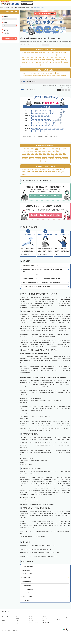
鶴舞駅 (37, 172)
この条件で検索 (9, 39)
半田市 (65, 53)
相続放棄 (30, 73)
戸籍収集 (47, 73)
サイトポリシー (15, 629)
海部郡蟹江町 (32, 62)
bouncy (17, 622)
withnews (4, 622)
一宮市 (40, 53)
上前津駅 (53, 169)
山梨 (36, 116)
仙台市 (33, 131)
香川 (48, 123)
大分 (45, 125)
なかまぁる (31, 620)
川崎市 (43, 131)
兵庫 (36, 120)
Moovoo (4, 620)
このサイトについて (6, 629)
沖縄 (56, 125)
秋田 (43, 111)
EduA (3, 619)
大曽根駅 (63, 169)
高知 (58, 123)
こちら (50, 136)
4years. (44, 615)
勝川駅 (63, 172)
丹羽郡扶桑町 (64, 60)
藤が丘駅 (45, 172)
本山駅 (40, 169)
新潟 (33, 116)
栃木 (49, 113)
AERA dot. (17, 620)
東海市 (48, 57)
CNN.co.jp (17, 617)
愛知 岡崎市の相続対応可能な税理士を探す (45, 215)
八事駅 (40, 172)
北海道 (33, 111)
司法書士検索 (58, 3)
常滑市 (60, 57)
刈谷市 (49, 53)
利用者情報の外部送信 (45, 629)
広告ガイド (9, 630)
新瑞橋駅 (58, 169)
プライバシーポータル (56, 629)
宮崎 (48, 125)
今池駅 (33, 172)
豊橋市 (29, 53)
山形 (49, 111)
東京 (33, 113)
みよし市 (24, 57)
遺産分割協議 (53, 73)
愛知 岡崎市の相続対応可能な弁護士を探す (45, 196)
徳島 (51, 123)
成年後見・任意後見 (37, 75)
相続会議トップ (38, 3)
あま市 (37, 57)
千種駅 (36, 169)
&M (3, 617)
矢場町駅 (28, 172)
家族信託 (58, 73)
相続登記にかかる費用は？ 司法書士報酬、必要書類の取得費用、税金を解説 (38, 556)
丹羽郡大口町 (25, 62)
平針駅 (49, 172)
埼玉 (40, 113)
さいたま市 (38, 131)
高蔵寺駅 (24, 174)
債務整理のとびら (19, 624)
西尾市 (64, 57)
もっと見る (45, 65)
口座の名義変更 (41, 73)
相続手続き (25, 73)
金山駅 (32, 169)
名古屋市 (24, 53)
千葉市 (47, 131)
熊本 (42, 125)
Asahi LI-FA (44, 620)
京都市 (58, 129)
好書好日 (31, 619)
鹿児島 (52, 125)
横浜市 (33, 129)
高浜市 (36, 60)
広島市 (62, 129)
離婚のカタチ (5, 624)
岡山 (36, 123)
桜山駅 (48, 169)
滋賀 (45, 120)
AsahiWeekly (58, 620)
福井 (48, 116)
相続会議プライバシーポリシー (34, 629)
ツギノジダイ (45, 619)
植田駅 (53, 172)
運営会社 (4, 630)
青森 (37, 111)
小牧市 (61, 53)
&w (5, 617)
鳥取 (42, 123)
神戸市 (54, 129)
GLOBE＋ (31, 617)
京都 (39, 120)
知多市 (56, 57)
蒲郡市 (24, 60)
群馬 (52, 113)
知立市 (28, 60)
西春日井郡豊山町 (50, 60)
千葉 (43, 113)
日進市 (54, 55)
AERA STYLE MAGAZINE (33, 622)
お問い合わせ (15, 630)
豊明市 (63, 55)
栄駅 (28, 169)
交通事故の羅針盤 (46, 622)
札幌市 (46, 129)
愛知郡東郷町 (57, 60)
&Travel (8, 617)
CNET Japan (18, 615)
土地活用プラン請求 (67, 3)
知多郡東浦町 (51, 62)
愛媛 (55, 123)
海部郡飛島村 (45, 62)
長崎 (39, 125)
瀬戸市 (57, 53)
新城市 (40, 60)
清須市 (33, 57)
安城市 (53, 53)
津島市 (29, 57)
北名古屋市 (45, 55)
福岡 (33, 125)
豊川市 (24, 55)
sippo (30, 615)
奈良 (42, 120)
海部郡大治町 (38, 62)
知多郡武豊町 (65, 62)
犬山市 (36, 55)
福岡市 (50, 129)
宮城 (46, 111)
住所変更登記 (63, 75)
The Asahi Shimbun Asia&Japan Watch (62, 617)
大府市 (53, 57)
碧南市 (32, 60)
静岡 (36, 118)
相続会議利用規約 (22, 629)
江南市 (32, 55)
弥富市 (40, 57)
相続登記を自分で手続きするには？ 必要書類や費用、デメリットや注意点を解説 (39, 553)
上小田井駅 (58, 172)
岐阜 (39, 118)
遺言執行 (44, 75)
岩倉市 (40, 55)
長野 (39, 116)
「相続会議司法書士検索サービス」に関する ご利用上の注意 (36, 135)
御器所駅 (44, 169)
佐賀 (36, 125)
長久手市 (59, 55)
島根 (45, 123)
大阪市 (37, 129)
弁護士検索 (45, 3)
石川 (45, 116)
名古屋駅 (24, 169)
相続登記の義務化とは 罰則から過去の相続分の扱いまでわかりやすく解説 (38, 545)
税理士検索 (52, 3)
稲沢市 (28, 55)
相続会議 (44, 617)
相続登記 (35, 73)
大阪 (33, 120)
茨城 (46, 113)
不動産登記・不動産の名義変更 (53, 75)
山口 (39, 123)
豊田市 (33, 53)
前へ (59, 90)
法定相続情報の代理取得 (27, 75)
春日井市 (45, 53)
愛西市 (45, 57)
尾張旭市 (50, 55)
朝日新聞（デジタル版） (7, 615)
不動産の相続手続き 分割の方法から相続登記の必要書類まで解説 (36, 549)
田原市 (44, 60)
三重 (42, 118)
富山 (42, 116)
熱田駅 (24, 172)
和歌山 (49, 120)
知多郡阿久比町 (58, 62)
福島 (52, 111)
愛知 (33, 118)
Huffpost (17, 619)
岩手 (40, 111)
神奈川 (36, 113)
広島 (33, 123)
